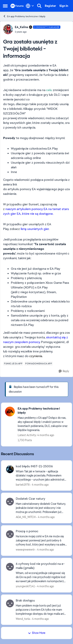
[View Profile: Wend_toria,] (10, 603)
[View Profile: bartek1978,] (10, 469)
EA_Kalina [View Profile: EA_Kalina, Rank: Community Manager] (21, 27)
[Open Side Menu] (5, 6)
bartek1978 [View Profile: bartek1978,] (23, 484)
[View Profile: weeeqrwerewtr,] (10, 534)
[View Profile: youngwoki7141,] (10, 567)
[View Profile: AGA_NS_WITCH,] (10, 502)
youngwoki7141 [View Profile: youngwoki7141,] (25, 586)
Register (50, 6)
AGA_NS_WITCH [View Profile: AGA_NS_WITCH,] (26, 517)
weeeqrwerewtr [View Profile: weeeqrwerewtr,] (25, 550)
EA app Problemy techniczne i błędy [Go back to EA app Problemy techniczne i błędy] (24, 16)
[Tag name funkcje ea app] (13, 364)
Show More (37, 633)
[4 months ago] (40, 485)
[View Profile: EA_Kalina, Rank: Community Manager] (8, 29)
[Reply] (64, 371)
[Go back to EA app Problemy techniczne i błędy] (43, 411)
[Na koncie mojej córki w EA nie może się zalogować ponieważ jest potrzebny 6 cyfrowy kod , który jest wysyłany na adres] (41, 541)
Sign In (64, 6)
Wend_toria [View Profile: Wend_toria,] (23, 619)
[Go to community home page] (17, 6)
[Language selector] (30, 6)
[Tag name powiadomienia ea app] (39, 364)
